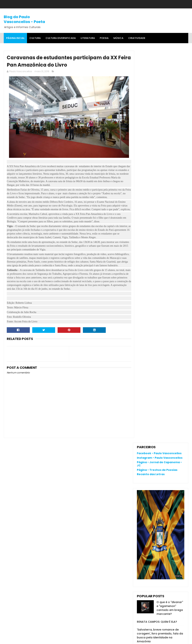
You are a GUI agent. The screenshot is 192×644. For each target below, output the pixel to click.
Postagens (147, 313)
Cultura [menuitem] (35, 38)
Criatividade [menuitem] (137, 38)
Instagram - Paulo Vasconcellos (160, 66)
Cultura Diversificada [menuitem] (61, 38)
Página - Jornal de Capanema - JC (159, 72)
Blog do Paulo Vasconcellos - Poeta (24, 19)
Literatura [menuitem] (88, 38)
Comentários (149, 319)
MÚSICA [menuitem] (118, 38)
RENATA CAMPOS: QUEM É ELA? (157, 230)
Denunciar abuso (151, 287)
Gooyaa (61, 639)
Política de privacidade (152, 544)
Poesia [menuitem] (104, 38)
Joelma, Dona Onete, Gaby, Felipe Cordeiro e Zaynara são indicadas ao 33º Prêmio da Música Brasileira (160, 263)
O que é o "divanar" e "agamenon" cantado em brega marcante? (170, 216)
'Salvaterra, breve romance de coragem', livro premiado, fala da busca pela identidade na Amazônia (160, 244)
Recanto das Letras (151, 82)
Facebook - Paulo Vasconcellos (159, 62)
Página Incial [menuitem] (15, 38)
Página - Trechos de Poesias (157, 78)
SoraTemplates (27, 639)
